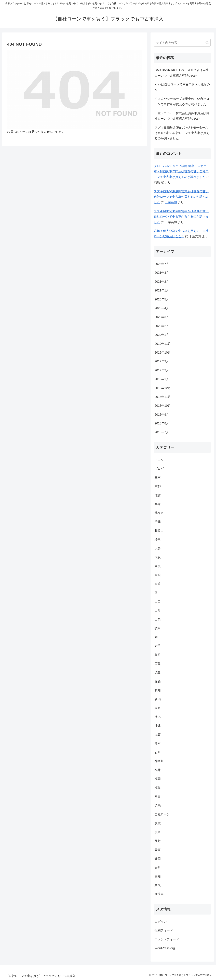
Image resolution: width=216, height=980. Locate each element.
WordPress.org (165, 948)
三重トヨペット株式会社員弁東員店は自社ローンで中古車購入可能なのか (182, 116)
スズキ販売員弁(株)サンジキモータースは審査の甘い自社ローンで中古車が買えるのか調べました (182, 133)
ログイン (161, 922)
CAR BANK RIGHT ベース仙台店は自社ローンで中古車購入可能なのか (182, 73)
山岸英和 (171, 202)
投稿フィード (164, 930)
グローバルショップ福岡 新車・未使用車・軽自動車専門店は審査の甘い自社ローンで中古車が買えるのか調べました (181, 171)
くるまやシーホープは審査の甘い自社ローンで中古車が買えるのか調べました (182, 102)
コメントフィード (167, 939)
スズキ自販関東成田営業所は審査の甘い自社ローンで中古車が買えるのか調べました (181, 197)
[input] (182, 43)
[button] (207, 43)
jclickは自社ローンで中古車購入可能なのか (182, 87)
